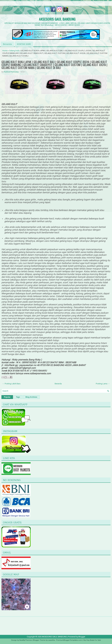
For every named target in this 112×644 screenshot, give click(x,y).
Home (5, 51)
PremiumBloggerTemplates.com (69, 640)
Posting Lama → (103, 384)
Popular (7, 397)
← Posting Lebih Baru (11, 384)
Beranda (7, 44)
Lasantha (51, 640)
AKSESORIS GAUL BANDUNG (57, 19)
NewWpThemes (26, 640)
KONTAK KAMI (24, 44)
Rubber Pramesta (11, 72)
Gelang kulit (14, 51)
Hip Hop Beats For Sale (92, 640)
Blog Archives (31, 397)
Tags (18, 397)
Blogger (82, 637)
